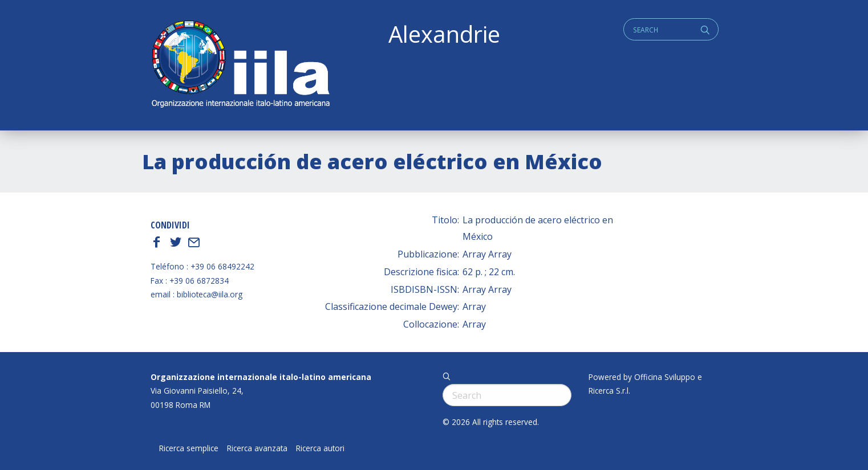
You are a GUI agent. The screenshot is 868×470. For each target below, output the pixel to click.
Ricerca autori (320, 448)
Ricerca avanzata (257, 448)
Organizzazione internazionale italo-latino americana (261, 377)
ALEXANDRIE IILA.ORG (240, 65)
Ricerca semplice (189, 448)
